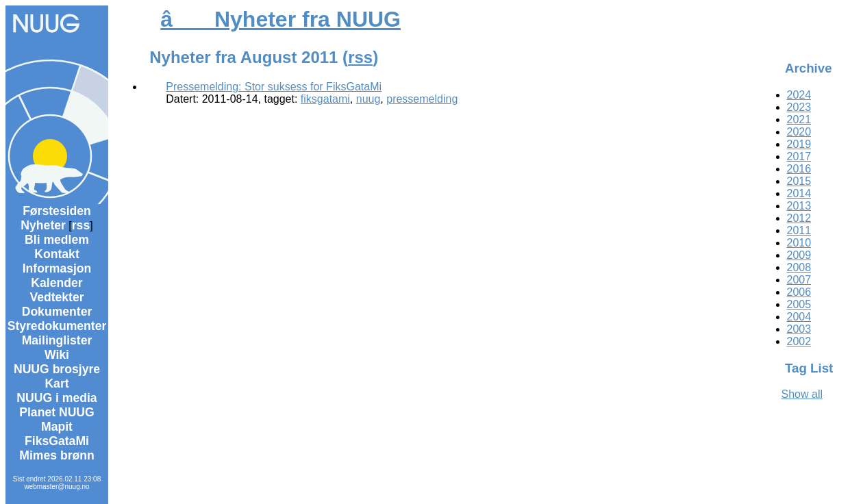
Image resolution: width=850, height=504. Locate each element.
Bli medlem (57, 240)
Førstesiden (57, 211)
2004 (799, 317)
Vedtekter (57, 297)
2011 (799, 230)
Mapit (57, 427)
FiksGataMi (57, 441)
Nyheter (43, 225)
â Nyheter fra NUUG (280, 19)
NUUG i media (57, 398)
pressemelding (422, 99)
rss (81, 225)
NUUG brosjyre (57, 369)
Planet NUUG (57, 412)
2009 (799, 255)
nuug (368, 99)
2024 (799, 95)
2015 (799, 181)
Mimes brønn (57, 455)
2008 (799, 267)
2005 (799, 304)
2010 (799, 243)
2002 (799, 341)
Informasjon (57, 268)
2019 (799, 144)
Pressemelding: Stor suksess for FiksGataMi (274, 87)
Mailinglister (57, 340)
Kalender (57, 283)
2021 (799, 119)
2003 (799, 329)
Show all (802, 394)
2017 (799, 156)
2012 (799, 218)
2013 (799, 206)
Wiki (57, 355)
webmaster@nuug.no (57, 487)
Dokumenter (57, 312)
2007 (799, 280)
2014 (799, 193)
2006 (799, 292)
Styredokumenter (57, 326)
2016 (799, 169)
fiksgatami (325, 99)
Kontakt (57, 254)
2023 (799, 107)
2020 (799, 132)
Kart (57, 383)
